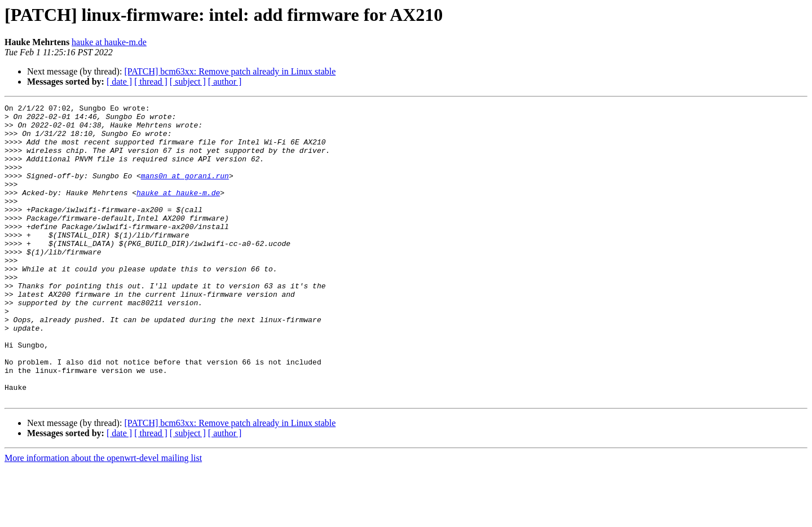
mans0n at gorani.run (185, 191)
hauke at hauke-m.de (109, 42)
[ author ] (225, 82)
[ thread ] (151, 82)
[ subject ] (188, 82)
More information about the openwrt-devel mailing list (103, 517)
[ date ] (119, 82)
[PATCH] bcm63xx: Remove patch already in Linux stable (230, 71)
